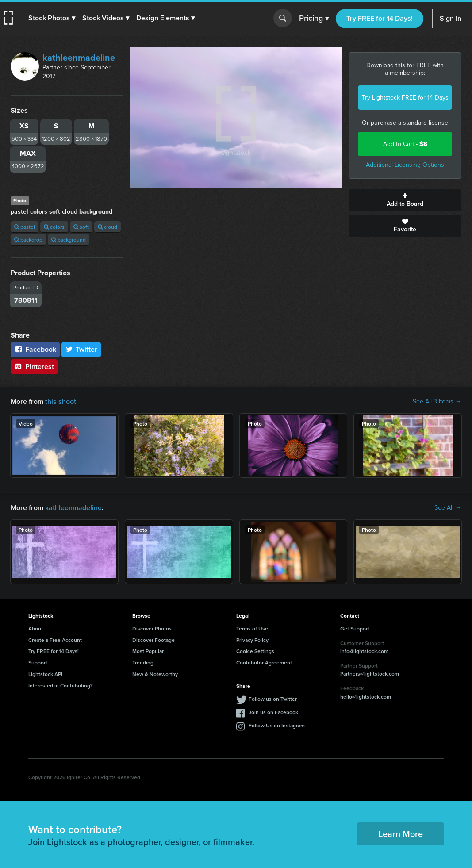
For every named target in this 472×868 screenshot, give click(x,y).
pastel (25, 227)
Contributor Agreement (264, 663)
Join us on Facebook (273, 712)
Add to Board (405, 200)
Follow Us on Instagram (277, 725)
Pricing (314, 19)
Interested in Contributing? (61, 686)
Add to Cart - (405, 144)
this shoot (61, 401)
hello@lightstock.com (366, 697)
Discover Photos (152, 628)
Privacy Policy (252, 640)
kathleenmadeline (79, 58)
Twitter (81, 349)
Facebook (35, 349)
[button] (52, 18)
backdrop (28, 240)
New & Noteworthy (155, 674)
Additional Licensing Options (405, 165)
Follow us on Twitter (273, 699)
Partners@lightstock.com (370, 674)
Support (38, 663)
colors (54, 227)
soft (81, 227)
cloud (107, 227)
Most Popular (148, 651)
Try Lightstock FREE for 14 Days (405, 98)
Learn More (401, 834)
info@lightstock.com (364, 651)
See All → (448, 508)
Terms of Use (252, 628)
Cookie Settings (255, 651)
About (36, 628)
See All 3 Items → (437, 402)
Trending (143, 663)
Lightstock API (45, 674)
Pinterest (34, 367)
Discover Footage (153, 640)
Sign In (451, 18)
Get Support (355, 628)
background (69, 240)
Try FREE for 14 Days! (380, 18)
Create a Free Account (55, 640)
